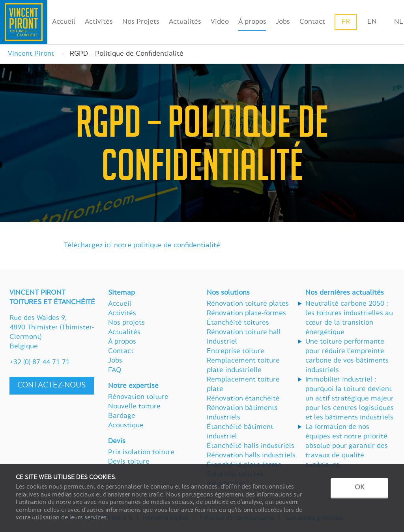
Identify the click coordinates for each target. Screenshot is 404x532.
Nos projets (126, 323)
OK (359, 488)
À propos (252, 22)
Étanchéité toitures (238, 323)
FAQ (115, 370)
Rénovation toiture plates (248, 304)
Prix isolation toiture (141, 453)
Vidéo (220, 22)
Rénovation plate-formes (246, 314)
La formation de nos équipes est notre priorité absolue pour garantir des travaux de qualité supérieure (347, 446)
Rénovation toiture (138, 397)
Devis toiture (129, 462)
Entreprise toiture (236, 352)
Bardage (122, 416)
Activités (99, 22)
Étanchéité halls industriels (251, 446)
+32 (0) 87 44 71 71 (40, 363)
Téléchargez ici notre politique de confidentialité (142, 246)
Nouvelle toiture (134, 407)
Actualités (185, 22)
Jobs (283, 22)
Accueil (64, 22)
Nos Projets (141, 22)
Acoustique (126, 426)
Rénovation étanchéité (243, 399)
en (372, 22)
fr (346, 22)
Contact (312, 22)
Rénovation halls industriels (251, 456)
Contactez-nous (52, 386)
